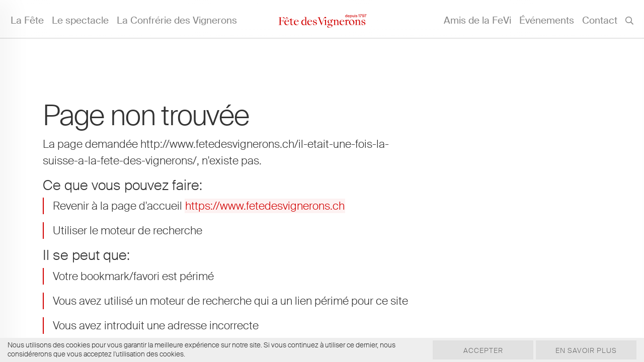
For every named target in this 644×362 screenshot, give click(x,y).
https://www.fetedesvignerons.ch (265, 206)
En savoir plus (586, 350)
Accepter (483, 350)
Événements (547, 20)
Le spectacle (80, 20)
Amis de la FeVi (477, 20)
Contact (600, 20)
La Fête (27, 20)
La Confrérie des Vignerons (177, 20)
